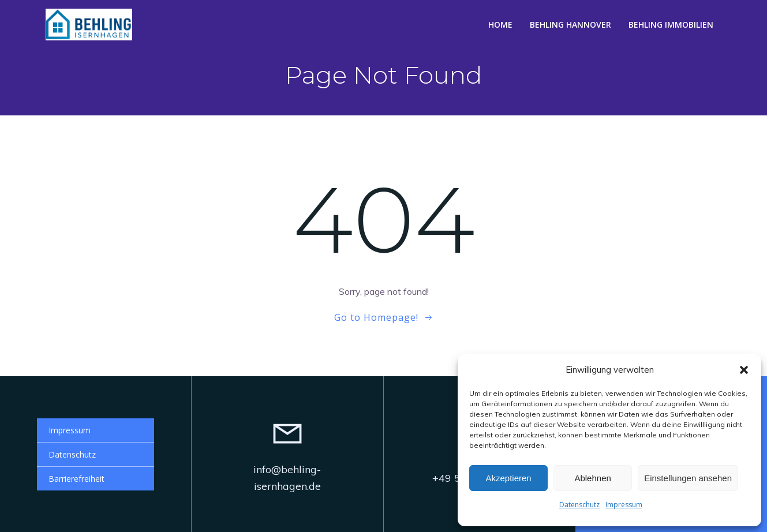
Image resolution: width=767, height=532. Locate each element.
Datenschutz (579, 505)
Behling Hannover (570, 25)
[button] (744, 370)
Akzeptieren (508, 478)
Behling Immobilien (671, 25)
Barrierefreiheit (76, 479)
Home (500, 25)
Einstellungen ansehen (688, 478)
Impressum (624, 505)
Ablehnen (592, 478)
